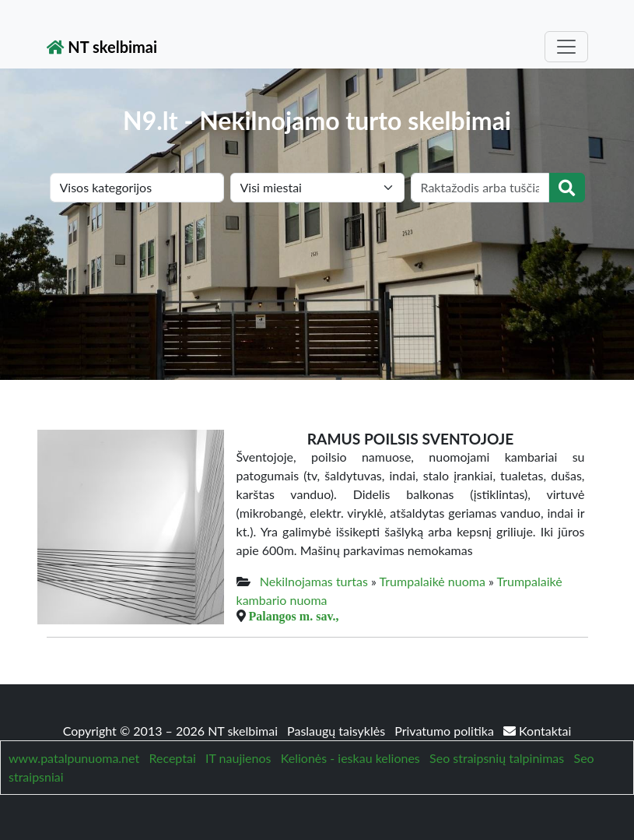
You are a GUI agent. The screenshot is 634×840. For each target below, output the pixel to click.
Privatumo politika (446, 731)
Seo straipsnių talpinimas (497, 758)
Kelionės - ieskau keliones (350, 758)
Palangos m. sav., (294, 616)
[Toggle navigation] (566, 47)
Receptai (172, 758)
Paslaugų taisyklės (338, 731)
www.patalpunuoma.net (74, 758)
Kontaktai (537, 731)
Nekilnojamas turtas (314, 581)
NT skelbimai (102, 47)
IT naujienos (238, 758)
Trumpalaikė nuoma (433, 581)
